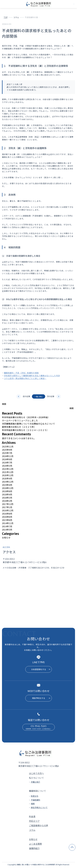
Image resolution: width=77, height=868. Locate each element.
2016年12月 (8, 510)
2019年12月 (8, 482)
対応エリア (34, 821)
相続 (33, 804)
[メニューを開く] (74, 4)
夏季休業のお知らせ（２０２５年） (19, 427)
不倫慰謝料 (36, 800)
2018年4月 (7, 494)
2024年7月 (7, 462)
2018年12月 (8, 488)
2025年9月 (7, 450)
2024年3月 (7, 466)
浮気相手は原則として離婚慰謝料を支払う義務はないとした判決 (32, 376)
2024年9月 (7, 459)
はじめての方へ (36, 773)
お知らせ (6, 538)
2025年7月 (7, 453)
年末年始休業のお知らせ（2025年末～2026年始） (26, 417)
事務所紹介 (34, 848)
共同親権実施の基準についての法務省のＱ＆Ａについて (28, 424)
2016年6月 (7, 517)
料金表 (32, 816)
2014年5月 (7, 530)
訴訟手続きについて (39, 807)
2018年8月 (7, 491)
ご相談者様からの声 (39, 825)
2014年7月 (7, 526)
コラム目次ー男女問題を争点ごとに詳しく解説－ (25, 378)
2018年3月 (7, 498)
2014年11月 (8, 523)
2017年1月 (7, 507)
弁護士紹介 (36, 782)
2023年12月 (8, 469)
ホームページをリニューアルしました (20, 420)
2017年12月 (8, 504)
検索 (4, 404)
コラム (16, 17)
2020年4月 (7, 478)
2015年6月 (7, 520)
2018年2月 (7, 501)
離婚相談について (38, 791)
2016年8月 (7, 514)
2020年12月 (8, 475)
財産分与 (35, 796)
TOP (6, 17)
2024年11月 (8, 456)
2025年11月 (8, 447)
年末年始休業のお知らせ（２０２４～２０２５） (25, 430)
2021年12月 (8, 472)
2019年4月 (7, 485)
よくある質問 (35, 844)
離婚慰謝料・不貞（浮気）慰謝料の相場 (21, 373)
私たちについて (36, 778)
